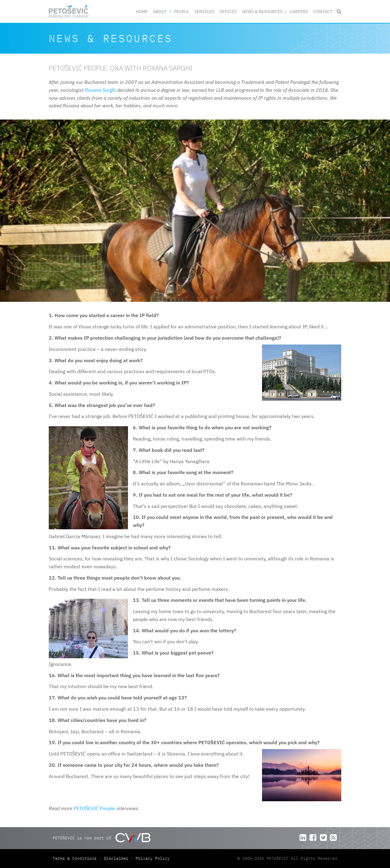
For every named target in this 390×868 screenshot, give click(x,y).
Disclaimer (116, 858)
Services (204, 11)
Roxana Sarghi (100, 90)
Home (142, 11)
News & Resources (262, 11)
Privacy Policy (153, 858)
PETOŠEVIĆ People (94, 808)
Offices (228, 11)
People (181, 11)
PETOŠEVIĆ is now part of (102, 838)
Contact (323, 11)
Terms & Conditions (76, 858)
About (160, 11)
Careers (299, 11)
